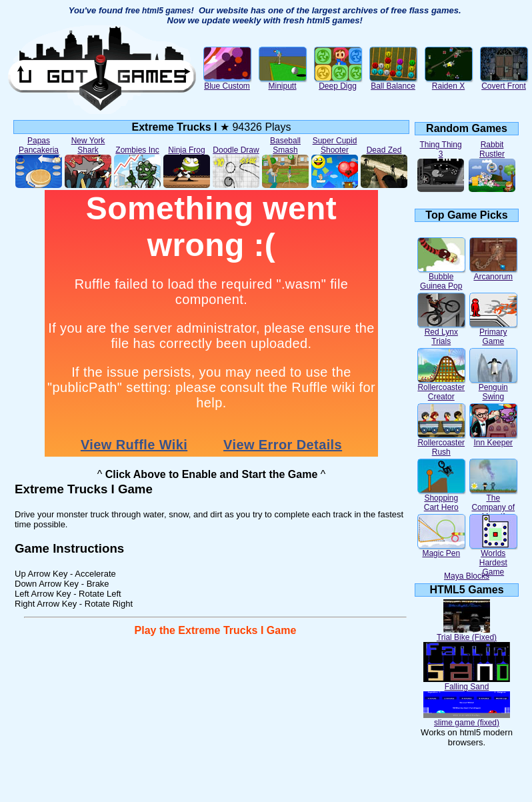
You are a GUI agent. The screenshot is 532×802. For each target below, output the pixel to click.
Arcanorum (493, 273)
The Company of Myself (493, 504)
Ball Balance (393, 82)
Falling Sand (467, 683)
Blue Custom (227, 82)
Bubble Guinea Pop (441, 278)
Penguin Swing (493, 388)
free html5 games (158, 11)
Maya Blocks (467, 576)
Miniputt (283, 82)
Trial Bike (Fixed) (467, 634)
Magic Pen (441, 550)
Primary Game (493, 333)
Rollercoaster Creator (441, 388)
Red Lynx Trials (441, 333)
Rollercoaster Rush (441, 444)
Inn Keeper (493, 439)
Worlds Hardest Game (493, 559)
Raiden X (449, 82)
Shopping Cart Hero (441, 499)
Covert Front (504, 82)
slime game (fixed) (467, 719)
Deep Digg (338, 82)
